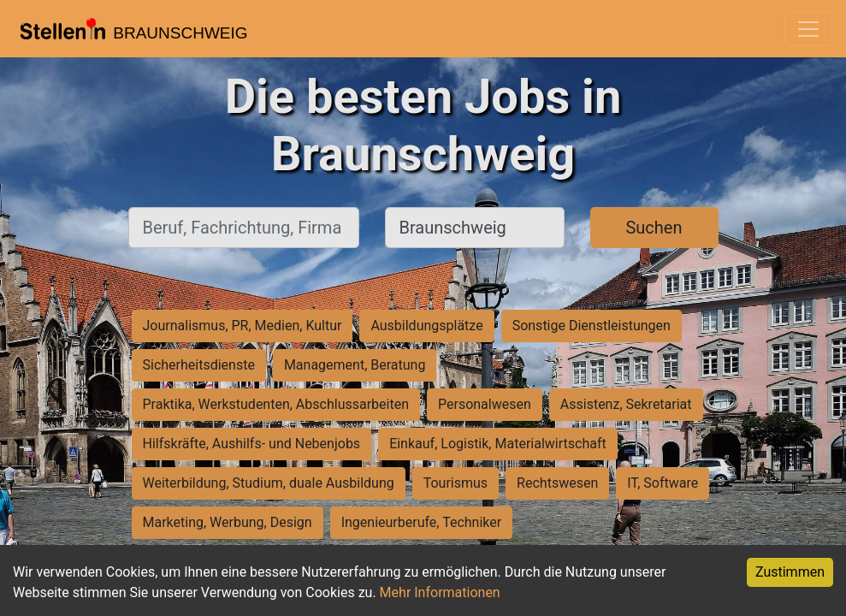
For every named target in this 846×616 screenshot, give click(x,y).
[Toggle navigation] (808, 29)
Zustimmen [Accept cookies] (790, 572)
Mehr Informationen (440, 592)
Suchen (654, 228)
